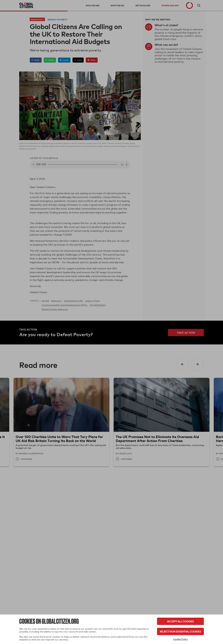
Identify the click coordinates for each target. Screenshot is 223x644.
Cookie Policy (180, 639)
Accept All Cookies (180, 621)
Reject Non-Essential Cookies (180, 631)
